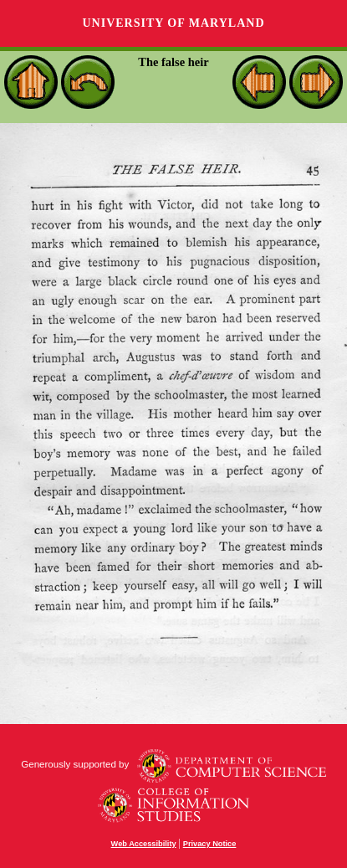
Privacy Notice (210, 844)
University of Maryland (173, 23)
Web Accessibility (144, 844)
